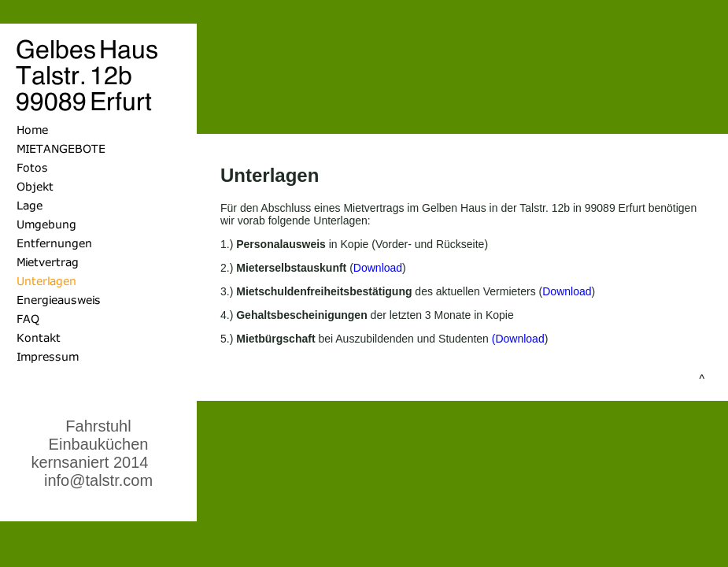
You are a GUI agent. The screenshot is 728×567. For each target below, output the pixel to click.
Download (378, 268)
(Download (518, 339)
